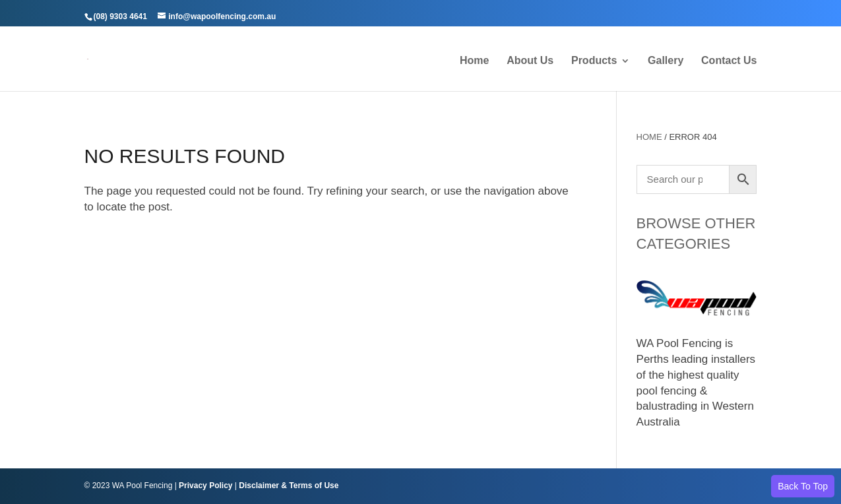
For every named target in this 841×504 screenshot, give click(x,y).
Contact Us (729, 61)
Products (594, 61)
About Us (530, 61)
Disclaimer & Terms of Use (289, 486)
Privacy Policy (205, 486)
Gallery (666, 61)
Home (474, 61)
